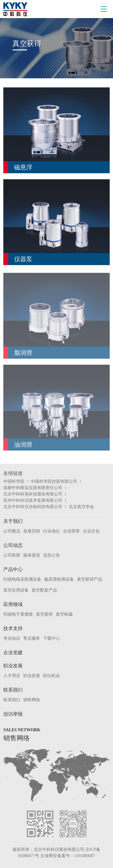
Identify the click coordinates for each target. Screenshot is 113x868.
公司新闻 (12, 555)
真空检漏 (64, 614)
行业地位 (52, 531)
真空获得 (44, 614)
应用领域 (13, 604)
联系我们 (13, 690)
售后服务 (32, 638)
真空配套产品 (44, 590)
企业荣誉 (71, 531)
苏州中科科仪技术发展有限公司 (33, 500)
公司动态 (13, 545)
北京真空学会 (81, 507)
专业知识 (12, 638)
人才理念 (12, 676)
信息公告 (52, 555)
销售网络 (32, 700)
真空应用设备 (16, 590)
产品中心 (13, 569)
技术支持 (13, 628)
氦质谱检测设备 (59, 579)
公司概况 (12, 531)
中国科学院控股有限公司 (54, 481)
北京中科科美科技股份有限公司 (33, 494)
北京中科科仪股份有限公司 (59, 849)
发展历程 (32, 531)
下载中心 (52, 638)
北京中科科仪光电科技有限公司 (33, 507)
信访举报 (13, 714)
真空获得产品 (89, 579)
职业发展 (13, 666)
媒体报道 (32, 555)
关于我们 (13, 521)
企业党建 (13, 653)
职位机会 (52, 676)
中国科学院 (14, 481)
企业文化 (91, 531)
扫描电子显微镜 (18, 614)
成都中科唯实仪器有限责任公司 (33, 488)
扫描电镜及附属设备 (22, 579)
